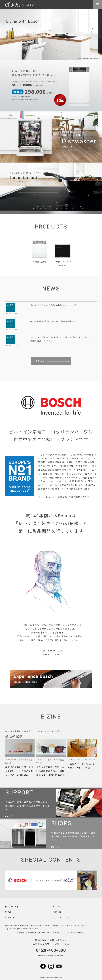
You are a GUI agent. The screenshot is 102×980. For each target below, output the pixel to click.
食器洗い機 (40, 262)
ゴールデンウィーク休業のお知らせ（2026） (54, 305)
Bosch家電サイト (21, 5)
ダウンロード (12, 907)
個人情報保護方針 (33, 933)
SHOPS (57, 912)
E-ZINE (57, 907)
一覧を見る (39, 361)
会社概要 (20, 933)
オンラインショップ (63, 918)
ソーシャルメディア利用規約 (74, 933)
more (8, 816)
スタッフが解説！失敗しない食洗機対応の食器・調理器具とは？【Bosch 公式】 (51, 771)
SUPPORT (10, 918)
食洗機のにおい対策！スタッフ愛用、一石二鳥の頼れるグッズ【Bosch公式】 (19, 771)
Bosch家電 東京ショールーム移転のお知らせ (53, 322)
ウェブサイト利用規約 (51, 933)
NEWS (8, 912)
